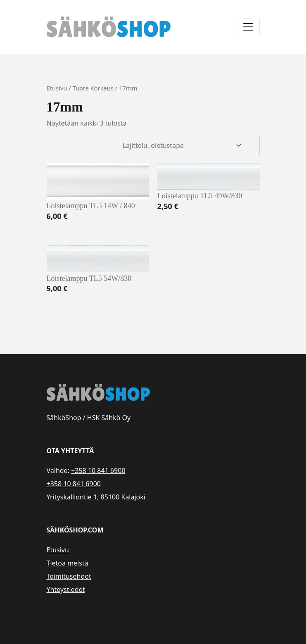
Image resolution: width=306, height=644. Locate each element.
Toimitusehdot (69, 576)
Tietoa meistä (68, 563)
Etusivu (57, 88)
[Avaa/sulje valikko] (248, 27)
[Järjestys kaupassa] (182, 145)
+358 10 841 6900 (98, 471)
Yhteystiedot (66, 589)
